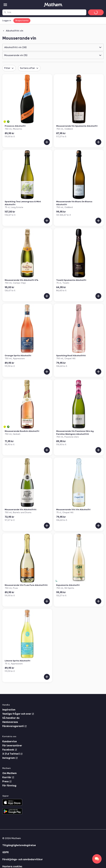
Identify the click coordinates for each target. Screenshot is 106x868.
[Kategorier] (5, 5)
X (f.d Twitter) (12, 754)
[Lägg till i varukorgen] (47, 142)
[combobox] (46, 12)
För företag (9, 786)
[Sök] (5, 12)
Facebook (10, 750)
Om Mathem (9, 773)
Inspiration (9, 710)
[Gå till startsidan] (53, 5)
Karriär (8, 777)
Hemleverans (10, 722)
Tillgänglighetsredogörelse (19, 845)
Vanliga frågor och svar (18, 714)
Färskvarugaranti (15, 726)
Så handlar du (11, 718)
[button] (53, 47)
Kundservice (10, 741)
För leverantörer (12, 746)
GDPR (6, 852)
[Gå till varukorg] (96, 12)
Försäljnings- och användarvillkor (23, 859)
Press (7, 781)
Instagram (10, 758)
